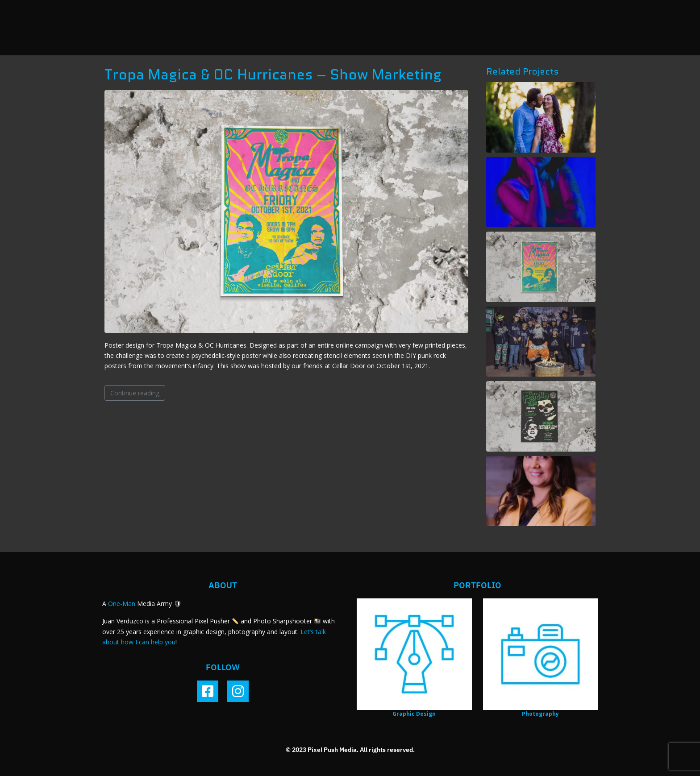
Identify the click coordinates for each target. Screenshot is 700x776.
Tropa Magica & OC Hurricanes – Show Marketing (273, 75)
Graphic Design (414, 714)
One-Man (122, 604)
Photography (540, 714)
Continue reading (135, 393)
